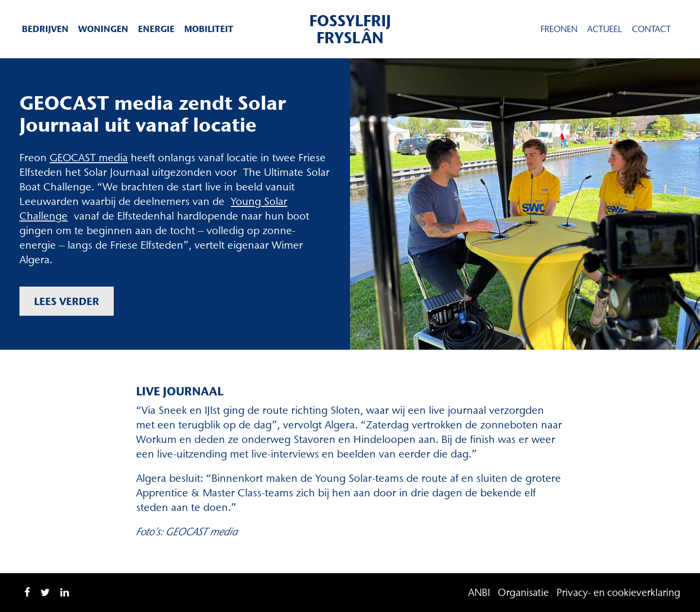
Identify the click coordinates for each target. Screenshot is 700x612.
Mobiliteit (209, 29)
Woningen (103, 29)
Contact (651, 29)
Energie (156, 29)
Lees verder (67, 301)
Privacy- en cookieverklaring (619, 592)
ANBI (479, 592)
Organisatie (523, 592)
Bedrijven (45, 29)
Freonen (559, 29)
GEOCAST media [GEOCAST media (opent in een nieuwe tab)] (89, 158)
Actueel (605, 29)
